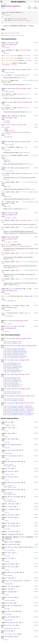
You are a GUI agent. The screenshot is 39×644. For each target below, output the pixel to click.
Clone (10, 70)
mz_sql (3, 4)
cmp (5, 173)
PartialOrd (12, 237)
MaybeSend (11, 637)
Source (3, 8)
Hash (9, 142)
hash (5, 147)
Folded (7, 125)
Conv (9, 469)
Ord (9, 168)
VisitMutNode (17, 289)
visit (6, 313)
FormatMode (5, 65)
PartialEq (11, 213)
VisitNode (16, 306)
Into (12, 526)
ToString (11, 597)
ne (5, 227)
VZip (12, 617)
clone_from (7, 80)
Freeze (9, 338)
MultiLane (8, 620)
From (9, 506)
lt (5, 253)
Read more (23, 78)
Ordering (6, 175)
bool (3, 222)
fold (5, 127)
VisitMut (8, 301)
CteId (14, 355)
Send (9, 360)
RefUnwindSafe (12, 346)
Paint (10, 553)
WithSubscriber (13, 623)
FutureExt (11, 515)
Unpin (9, 389)
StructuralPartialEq (14, 326)
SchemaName (15, 353)
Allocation (11, 625)
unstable (31, 80)
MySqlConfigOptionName (19, 19)
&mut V (27, 313)
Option (15, 20)
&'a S (23, 581)
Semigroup (17, 581)
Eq (8, 321)
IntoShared (23, 537)
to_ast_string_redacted (12, 61)
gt (5, 270)
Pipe (9, 558)
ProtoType (14, 572)
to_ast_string (8, 63)
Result (4, 96)
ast (6, 4)
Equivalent (14, 483)
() (7, 96)
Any (9, 422)
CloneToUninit (13, 456)
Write (7, 53)
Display (11, 102)
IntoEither (12, 531)
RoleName (14, 357)
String (28, 56)
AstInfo (8, 15)
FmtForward (12, 504)
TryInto (13, 611)
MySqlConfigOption (18, 2)
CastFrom (8, 453)
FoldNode (14, 116)
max (5, 182)
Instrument (12, 523)
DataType (14, 342)
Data (9, 631)
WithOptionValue (23, 20)
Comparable (14, 461)
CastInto (13, 450)
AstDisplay (12, 43)
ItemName (14, 343)
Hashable (11, 518)
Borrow (10, 439)
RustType (8, 575)
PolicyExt (11, 567)
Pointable (11, 564)
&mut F (12, 131)
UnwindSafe (11, 403)
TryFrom (13, 606)
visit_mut (7, 296)
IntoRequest (12, 534)
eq (5, 220)
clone (6, 75)
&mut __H (23, 147)
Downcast (11, 471)
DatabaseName (16, 356)
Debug (10, 88)
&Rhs (17, 227)
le (5, 262)
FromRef (11, 509)
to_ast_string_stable (11, 58)
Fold (7, 137)
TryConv (11, 603)
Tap (9, 589)
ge (5, 279)
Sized (9, 161)
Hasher (8, 150)
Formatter (20, 94)
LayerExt (11, 544)
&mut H (4, 157)
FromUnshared (12, 542)
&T (26, 547)
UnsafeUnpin (11, 396)
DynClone (11, 477)
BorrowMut (11, 445)
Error (11, 96)
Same (9, 578)
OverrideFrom (15, 547)
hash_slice (7, 155)
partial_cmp (8, 244)
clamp (6, 202)
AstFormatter (23, 50)
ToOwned (11, 592)
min (5, 192)
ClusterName (15, 352)
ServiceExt (12, 586)
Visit (7, 316)
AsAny (10, 428)
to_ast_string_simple (11, 56)
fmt (5, 50)
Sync (9, 374)
